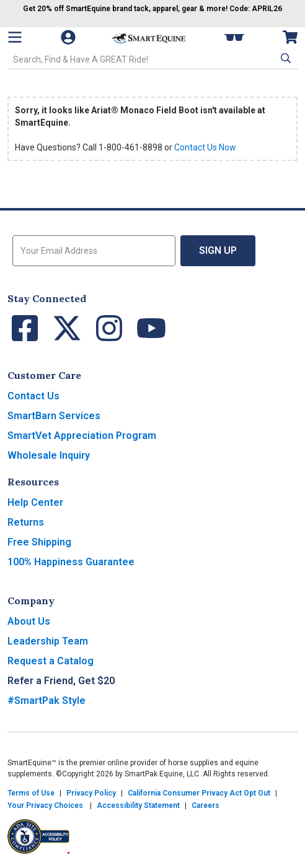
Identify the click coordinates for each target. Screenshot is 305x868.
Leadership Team (48, 641)
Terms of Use (31, 793)
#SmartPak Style (46, 701)
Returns (26, 522)
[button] (285, 58)
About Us (29, 621)
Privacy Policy (91, 793)
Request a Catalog (51, 661)
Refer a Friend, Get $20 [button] (61, 681)
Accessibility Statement (138, 805)
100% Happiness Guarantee (71, 562)
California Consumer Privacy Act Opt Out (199, 793)
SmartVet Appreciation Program (82, 436)
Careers (206, 805)
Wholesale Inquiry (49, 455)
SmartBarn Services (54, 416)
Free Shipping (39, 542)
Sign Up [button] (218, 250)
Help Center (35, 502)
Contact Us (33, 396)
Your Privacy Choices (45, 805)
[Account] (69, 37)
